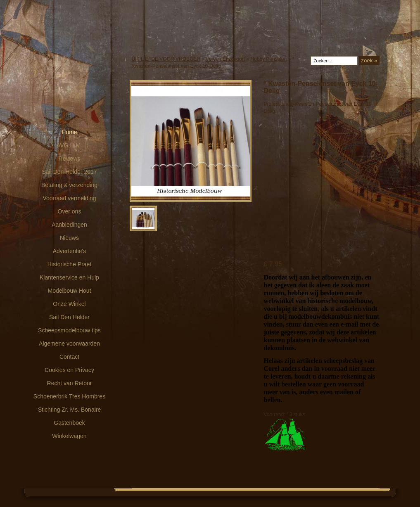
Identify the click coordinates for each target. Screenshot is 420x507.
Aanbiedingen (69, 225)
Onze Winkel (69, 304)
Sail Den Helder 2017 (69, 172)
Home (69, 132)
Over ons (70, 211)
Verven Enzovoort (225, 59)
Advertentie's (70, 251)
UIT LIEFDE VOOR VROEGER (166, 59)
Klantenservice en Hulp (69, 277)
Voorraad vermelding (69, 198)
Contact (69, 357)
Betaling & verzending (69, 185)
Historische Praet (70, 264)
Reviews (70, 159)
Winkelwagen (69, 436)
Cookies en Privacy (69, 370)
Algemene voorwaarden (69, 344)
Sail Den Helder (69, 317)
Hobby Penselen (268, 59)
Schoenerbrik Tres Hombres (69, 396)
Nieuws (69, 238)
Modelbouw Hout (69, 291)
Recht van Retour (70, 383)
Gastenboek (69, 423)
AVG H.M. (69, 145)
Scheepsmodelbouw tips (69, 330)
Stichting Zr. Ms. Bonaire (70, 410)
